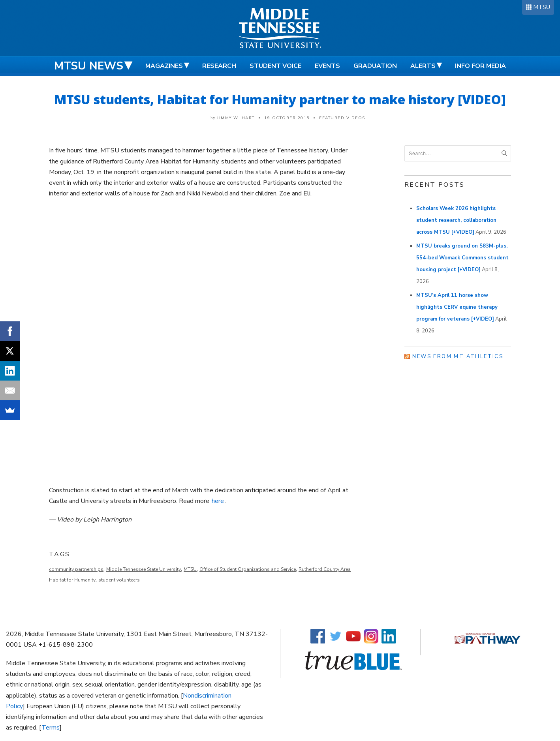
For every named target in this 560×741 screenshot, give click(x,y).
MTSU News (89, 66)
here (218, 501)
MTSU (542, 7)
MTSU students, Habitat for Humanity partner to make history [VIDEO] (280, 99)
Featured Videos (342, 118)
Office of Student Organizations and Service (248, 569)
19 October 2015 (287, 118)
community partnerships (76, 569)
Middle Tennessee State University (144, 569)
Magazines (164, 66)
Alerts (423, 66)
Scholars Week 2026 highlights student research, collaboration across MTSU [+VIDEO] (456, 220)
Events (327, 66)
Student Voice (275, 66)
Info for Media (480, 66)
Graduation (375, 66)
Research (219, 66)
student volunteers (119, 580)
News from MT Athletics (458, 356)
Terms (51, 728)
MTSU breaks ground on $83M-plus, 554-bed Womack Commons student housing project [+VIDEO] (462, 258)
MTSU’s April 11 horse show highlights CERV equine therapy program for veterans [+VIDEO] (457, 307)
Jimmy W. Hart (236, 118)
